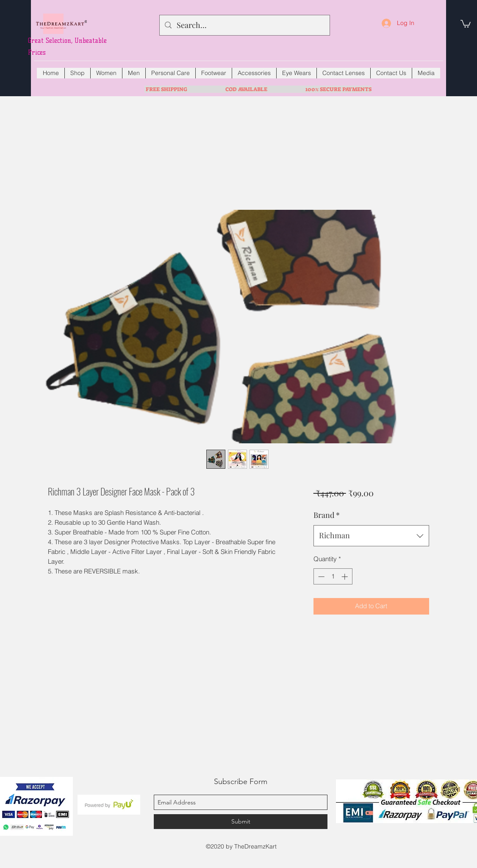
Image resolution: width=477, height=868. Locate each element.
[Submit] (241, 822)
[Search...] (244, 25)
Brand (327, 515)
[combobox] (371, 536)
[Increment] (345, 577)
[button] (466, 23)
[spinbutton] (333, 577)
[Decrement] (320, 577)
